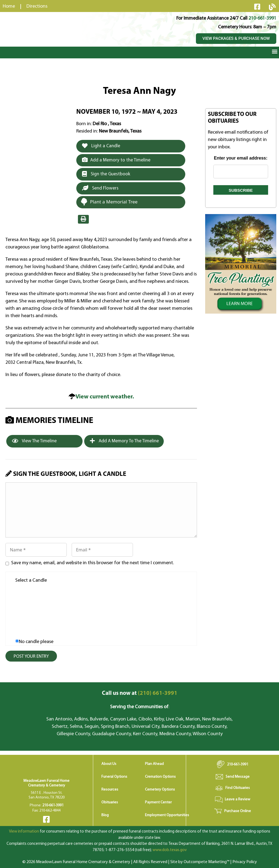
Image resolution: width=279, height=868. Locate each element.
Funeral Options (114, 777)
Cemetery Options (160, 790)
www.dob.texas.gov (170, 850)
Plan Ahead (154, 764)
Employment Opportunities (167, 815)
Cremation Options (160, 777)
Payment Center (158, 802)
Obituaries (110, 802)
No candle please (36, 642)
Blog (105, 815)
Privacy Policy (245, 862)
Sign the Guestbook (106, 174)
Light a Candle (101, 146)
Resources (110, 790)
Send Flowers (100, 188)
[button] (275, 51)
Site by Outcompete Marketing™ (200, 862)
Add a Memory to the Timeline (116, 160)
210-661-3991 (262, 18)
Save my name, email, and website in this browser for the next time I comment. (93, 563)
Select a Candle (31, 580)
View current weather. (105, 397)
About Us (109, 764)
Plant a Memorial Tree (109, 202)
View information (24, 832)
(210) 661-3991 (140, 693)
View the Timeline (34, 441)
